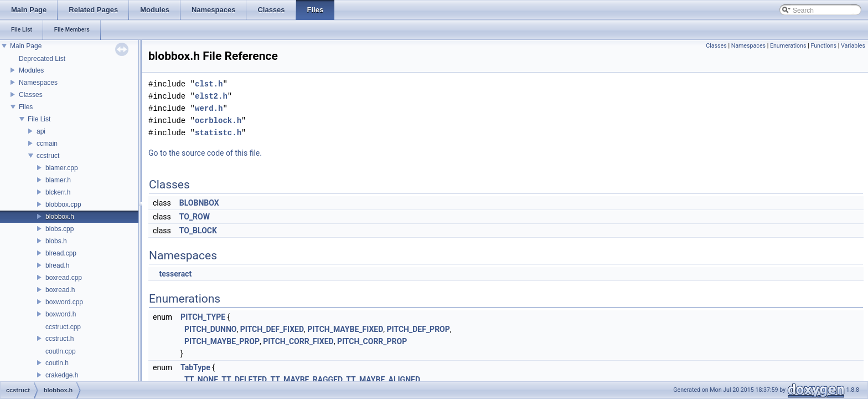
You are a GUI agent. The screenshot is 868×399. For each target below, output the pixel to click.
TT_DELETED (244, 380)
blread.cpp (61, 253)
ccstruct (48, 156)
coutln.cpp (61, 351)
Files (26, 107)
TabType (195, 367)
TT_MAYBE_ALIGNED (383, 380)
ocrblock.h (218, 121)
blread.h (57, 265)
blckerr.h (58, 192)
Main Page (26, 46)
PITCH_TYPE (203, 317)
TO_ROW (195, 217)
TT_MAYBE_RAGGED (306, 380)
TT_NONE (201, 380)
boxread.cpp (64, 278)
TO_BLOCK (198, 231)
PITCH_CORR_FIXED (298, 341)
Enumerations (788, 46)
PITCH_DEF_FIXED (272, 329)
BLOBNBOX (199, 203)
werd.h (209, 108)
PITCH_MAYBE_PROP (222, 341)
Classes (31, 95)
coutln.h (57, 363)
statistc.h (218, 133)
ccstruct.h (60, 339)
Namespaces (38, 83)
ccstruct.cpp (63, 327)
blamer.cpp (62, 168)
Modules (31, 70)
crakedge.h (62, 375)
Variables (853, 46)
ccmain (47, 144)
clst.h (209, 84)
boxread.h (60, 290)
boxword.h (61, 314)
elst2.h (211, 96)
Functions (823, 46)
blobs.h (56, 241)
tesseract (175, 274)
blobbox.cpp (63, 204)
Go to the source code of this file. (205, 153)
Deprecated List (42, 59)
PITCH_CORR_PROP (372, 341)
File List (39, 119)
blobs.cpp (60, 229)
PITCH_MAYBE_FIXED (345, 329)
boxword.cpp (64, 302)
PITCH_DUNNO (210, 329)
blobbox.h (60, 217)
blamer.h (58, 180)
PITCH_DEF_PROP (418, 329)
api (41, 131)
